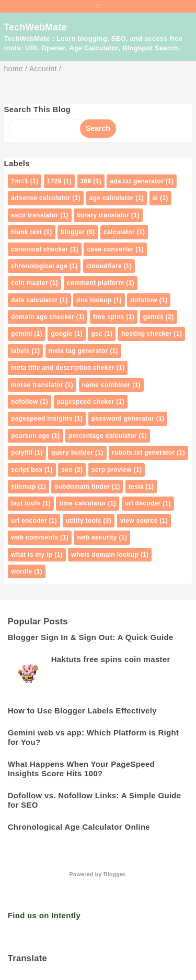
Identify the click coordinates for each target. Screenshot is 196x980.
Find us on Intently (44, 915)
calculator (119, 232)
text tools (26, 503)
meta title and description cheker (63, 368)
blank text (26, 232)
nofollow (25, 402)
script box (27, 470)
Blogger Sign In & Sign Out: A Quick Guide (91, 637)
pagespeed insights (42, 419)
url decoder (143, 503)
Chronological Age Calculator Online (79, 827)
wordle (22, 571)
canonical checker (40, 249)
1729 (54, 181)
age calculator (112, 198)
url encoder (29, 521)
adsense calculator (41, 198)
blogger (73, 232)
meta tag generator (78, 351)
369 (86, 181)
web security (97, 537)
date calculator (34, 300)
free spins (109, 317)
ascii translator (35, 215)
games (154, 317)
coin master (30, 283)
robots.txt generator (143, 453)
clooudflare (104, 266)
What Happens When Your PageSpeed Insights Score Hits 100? (81, 769)
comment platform (96, 283)
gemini (22, 334)
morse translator (37, 385)
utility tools (84, 521)
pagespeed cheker (86, 402)
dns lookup (94, 300)
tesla (136, 487)
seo (67, 470)
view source (139, 521)
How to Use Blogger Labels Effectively (82, 711)
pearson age (30, 436)
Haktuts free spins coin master (111, 659)
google (61, 334)
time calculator (83, 503)
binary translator (103, 215)
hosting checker (147, 334)
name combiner (106, 385)
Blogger (114, 874)
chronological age (39, 266)
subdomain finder (82, 487)
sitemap (24, 487)
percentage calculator (103, 436)
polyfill (22, 453)
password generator (123, 419)
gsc (97, 334)
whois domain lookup (105, 555)
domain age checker (43, 317)
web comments (35, 537)
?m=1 (20, 181)
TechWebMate (36, 27)
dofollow (144, 300)
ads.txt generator (137, 181)
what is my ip (32, 555)
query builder (72, 453)
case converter (110, 249)
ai (155, 198)
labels (20, 351)
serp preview (112, 470)
